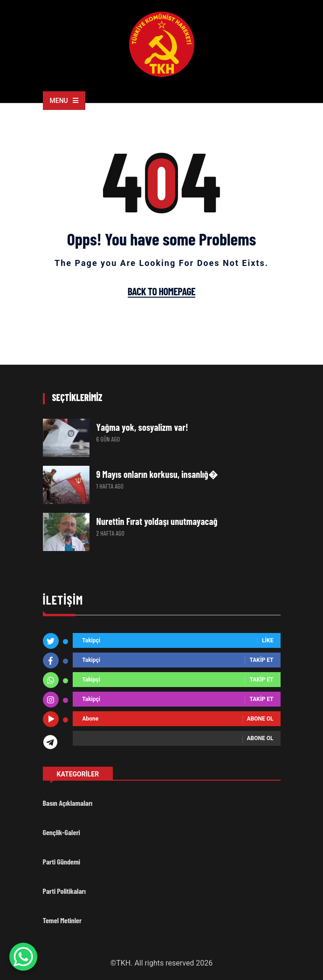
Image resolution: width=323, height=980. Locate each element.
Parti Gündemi (62, 861)
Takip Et (261, 660)
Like (268, 641)
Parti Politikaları (64, 891)
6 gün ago (108, 439)
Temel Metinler (62, 920)
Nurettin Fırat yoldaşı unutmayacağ (157, 521)
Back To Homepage (161, 292)
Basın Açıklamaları (68, 803)
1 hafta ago (110, 486)
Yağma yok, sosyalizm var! (142, 427)
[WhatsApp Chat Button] (23, 957)
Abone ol (260, 719)
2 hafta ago (111, 533)
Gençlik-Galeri (62, 832)
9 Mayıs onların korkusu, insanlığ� (157, 474)
